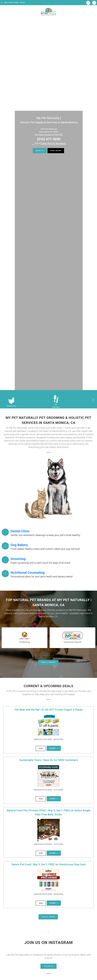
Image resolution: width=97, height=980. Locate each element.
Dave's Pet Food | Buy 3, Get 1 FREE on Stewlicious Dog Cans (49, 864)
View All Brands (48, 662)
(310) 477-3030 (49, 139)
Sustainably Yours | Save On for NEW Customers (49, 760)
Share (54, 748)
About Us (40, 151)
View (41, 748)
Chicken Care (11, 406)
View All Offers (48, 917)
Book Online (56, 151)
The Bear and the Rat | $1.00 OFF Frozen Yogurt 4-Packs (48, 710)
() (53, 143)
